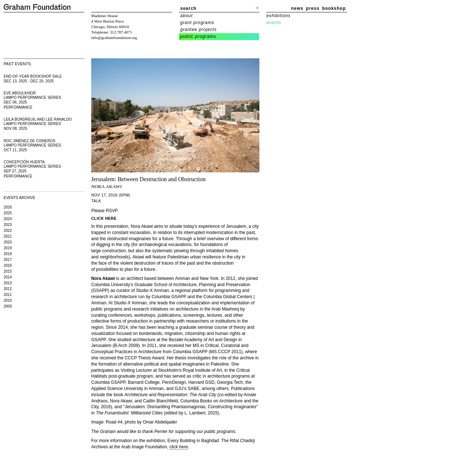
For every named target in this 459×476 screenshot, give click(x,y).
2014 (8, 277)
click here (179, 447)
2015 (8, 271)
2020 (8, 242)
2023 (8, 225)
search (188, 8)
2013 (8, 283)
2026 (8, 207)
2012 (8, 289)
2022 (8, 231)
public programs (198, 36)
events (274, 23)
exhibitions (278, 16)
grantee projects (198, 30)
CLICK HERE (104, 218)
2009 (8, 306)
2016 (8, 266)
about (187, 16)
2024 (8, 219)
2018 (8, 254)
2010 (8, 301)
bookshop (334, 8)
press (313, 8)
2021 (8, 236)
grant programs (197, 23)
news (297, 8)
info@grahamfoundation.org (114, 38)
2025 (8, 213)
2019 (8, 248)
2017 (8, 260)
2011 (8, 295)
